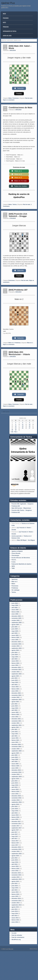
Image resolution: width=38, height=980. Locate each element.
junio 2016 (15, 860)
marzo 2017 (15, 841)
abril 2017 (14, 839)
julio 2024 (14, 652)
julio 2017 (14, 832)
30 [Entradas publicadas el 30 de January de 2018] (16, 430)
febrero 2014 (15, 920)
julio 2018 (14, 806)
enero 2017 (15, 845)
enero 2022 (15, 717)
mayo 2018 (15, 811)
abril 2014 (14, 916)
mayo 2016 (15, 862)
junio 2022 (15, 706)
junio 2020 (15, 757)
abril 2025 (14, 633)
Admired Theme (33, 949)
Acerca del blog (7, 36)
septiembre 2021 (16, 725)
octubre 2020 (15, 749)
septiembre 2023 (16, 674)
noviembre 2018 (16, 798)
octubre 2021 (15, 723)
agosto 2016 (15, 856)
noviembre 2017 (16, 824)
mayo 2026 (15, 605)
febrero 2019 (15, 792)
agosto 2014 (15, 907)
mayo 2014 (15, 913)
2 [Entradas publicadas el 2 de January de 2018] (16, 422)
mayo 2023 (15, 682)
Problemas (6, 27)
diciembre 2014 (16, 898)
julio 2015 (14, 883)
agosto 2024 (15, 650)
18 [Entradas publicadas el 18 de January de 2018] (23, 426)
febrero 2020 (15, 766)
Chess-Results (16, 553)
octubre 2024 (15, 646)
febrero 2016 (15, 869)
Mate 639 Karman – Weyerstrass (21, 508)
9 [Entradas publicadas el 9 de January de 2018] (16, 424)
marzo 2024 (15, 661)
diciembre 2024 (16, 642)
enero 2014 (15, 922)
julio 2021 (14, 729)
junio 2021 (15, 732)
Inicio (4, 14)
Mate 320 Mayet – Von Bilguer (26, 540)
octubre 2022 (15, 697)
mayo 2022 (15, 708)
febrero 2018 (15, 817)
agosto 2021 (15, 727)
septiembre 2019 (16, 777)
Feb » (16, 432)
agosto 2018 (15, 804)
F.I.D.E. (14, 562)
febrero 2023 (15, 689)
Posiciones (6, 18)
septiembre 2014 (16, 905)
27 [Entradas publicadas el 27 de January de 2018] (30, 428)
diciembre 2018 (16, 796)
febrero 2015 (15, 894)
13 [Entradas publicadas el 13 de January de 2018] (30, 424)
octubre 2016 (15, 851)
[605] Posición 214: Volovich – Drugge (18, 215)
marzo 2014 (15, 918)
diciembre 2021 (16, 719)
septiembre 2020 (16, 751)
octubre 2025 (15, 620)
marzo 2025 (15, 635)
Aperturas (14, 579)
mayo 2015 (15, 888)
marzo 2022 (15, 712)
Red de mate (29, 98)
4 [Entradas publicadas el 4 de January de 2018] (23, 422)
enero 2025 (15, 640)
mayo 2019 (15, 785)
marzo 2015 (15, 892)
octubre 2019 (15, 774)
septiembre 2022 (16, 700)
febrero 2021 (15, 740)
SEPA (13, 566)
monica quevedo (17, 536)
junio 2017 (15, 834)
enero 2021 (15, 742)
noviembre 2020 (16, 747)
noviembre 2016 (16, 849)
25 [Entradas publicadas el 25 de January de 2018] (23, 428)
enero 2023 (15, 691)
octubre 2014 (15, 903)
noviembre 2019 (16, 772)
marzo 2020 (15, 764)
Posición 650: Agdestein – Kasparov (22, 504)
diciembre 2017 (16, 821)
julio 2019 (14, 781)
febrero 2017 (15, 843)
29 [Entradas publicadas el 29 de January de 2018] (12, 430)
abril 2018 (14, 813)
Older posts (5, 412)
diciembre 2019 (16, 770)
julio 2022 (14, 704)
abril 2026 (14, 608)
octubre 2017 (15, 826)
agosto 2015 (15, 881)
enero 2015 (15, 896)
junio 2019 (15, 783)
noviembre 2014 (16, 901)
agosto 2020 (15, 753)
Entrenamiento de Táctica (10, 31)
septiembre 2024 (16, 648)
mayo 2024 (15, 657)
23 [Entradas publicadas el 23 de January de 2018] (16, 428)
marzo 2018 (15, 815)
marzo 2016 (15, 866)
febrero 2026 (15, 612)
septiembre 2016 (16, 854)
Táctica (14, 204)
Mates (4, 22)
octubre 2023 (15, 672)
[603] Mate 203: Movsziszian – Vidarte (19, 353)
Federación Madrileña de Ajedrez (21, 564)
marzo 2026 (15, 610)
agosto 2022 (15, 702)
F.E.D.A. (14, 560)
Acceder (14, 933)
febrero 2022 (15, 714)
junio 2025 (15, 629)
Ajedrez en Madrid (17, 551)
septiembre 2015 (16, 879)
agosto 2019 (15, 779)
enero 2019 (15, 794)
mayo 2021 (15, 734)
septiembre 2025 (16, 622)
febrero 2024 (15, 663)
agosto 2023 (15, 676)
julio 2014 (14, 909)
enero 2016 (15, 871)
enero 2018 (15, 819)
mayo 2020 (15, 759)
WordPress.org (16, 939)
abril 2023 (14, 685)
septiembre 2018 (16, 802)
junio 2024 (15, 655)
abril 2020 (14, 762)
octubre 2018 (15, 800)
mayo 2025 (15, 631)
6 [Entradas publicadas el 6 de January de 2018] (30, 422)
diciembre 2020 (16, 744)
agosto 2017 (15, 830)
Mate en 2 (11, 343)
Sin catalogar (16, 590)
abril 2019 (14, 787)
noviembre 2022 (16, 695)
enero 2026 (15, 614)
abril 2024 (14, 659)
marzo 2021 (15, 738)
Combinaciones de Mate (21, 107)
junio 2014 (15, 911)
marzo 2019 (15, 789)
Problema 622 (16, 512)
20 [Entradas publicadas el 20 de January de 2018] (30, 426)
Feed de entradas (17, 935)
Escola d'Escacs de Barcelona (21, 558)
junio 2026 (15, 603)
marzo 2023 (15, 687)
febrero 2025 (15, 637)
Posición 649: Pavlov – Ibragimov (22, 510)
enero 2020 (15, 768)
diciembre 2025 (16, 616)
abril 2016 (14, 864)
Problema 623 (16, 506)
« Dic (12, 432)
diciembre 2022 (16, 693)
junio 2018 (15, 809)
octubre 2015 (15, 877)
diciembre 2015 (16, 873)
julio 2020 (14, 755)
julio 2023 (14, 678)
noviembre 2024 (16, 644)
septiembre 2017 (16, 828)
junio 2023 (15, 680)
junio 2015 (15, 886)
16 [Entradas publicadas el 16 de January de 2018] (16, 426)
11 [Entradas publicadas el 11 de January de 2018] (23, 424)
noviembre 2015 (16, 875)
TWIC (13, 568)
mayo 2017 (15, 836)
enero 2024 (15, 665)
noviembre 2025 (16, 618)
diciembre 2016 (16, 847)
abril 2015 (14, 890)
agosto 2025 (15, 625)
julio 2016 (14, 858)
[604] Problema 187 (18, 290)
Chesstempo (15, 555)
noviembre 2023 (16, 670)
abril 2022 (14, 710)
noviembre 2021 (16, 721)
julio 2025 (14, 627)
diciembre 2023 (16, 667)
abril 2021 (14, 736)
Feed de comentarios (18, 937)
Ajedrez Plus (8, 3)
